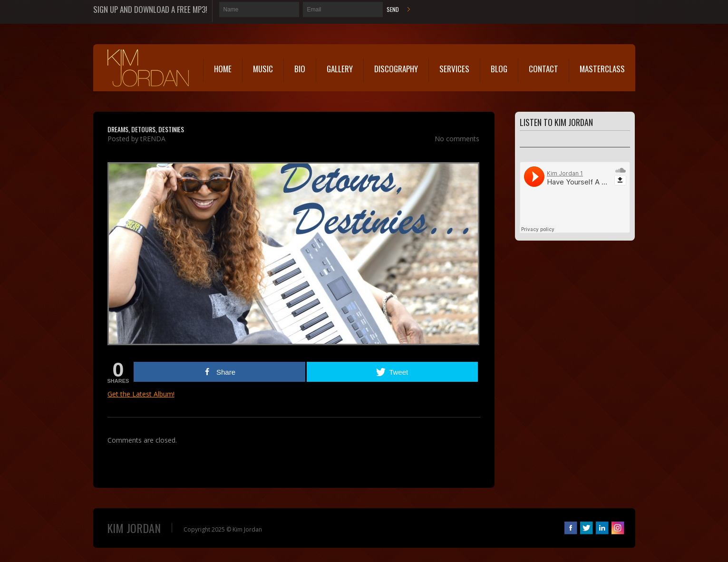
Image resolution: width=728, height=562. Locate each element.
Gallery (340, 69)
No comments (457, 139)
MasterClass (602, 69)
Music (263, 69)
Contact (544, 69)
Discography (396, 69)
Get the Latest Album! (141, 394)
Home (223, 69)
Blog (499, 69)
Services (454, 69)
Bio (300, 69)
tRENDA (153, 139)
